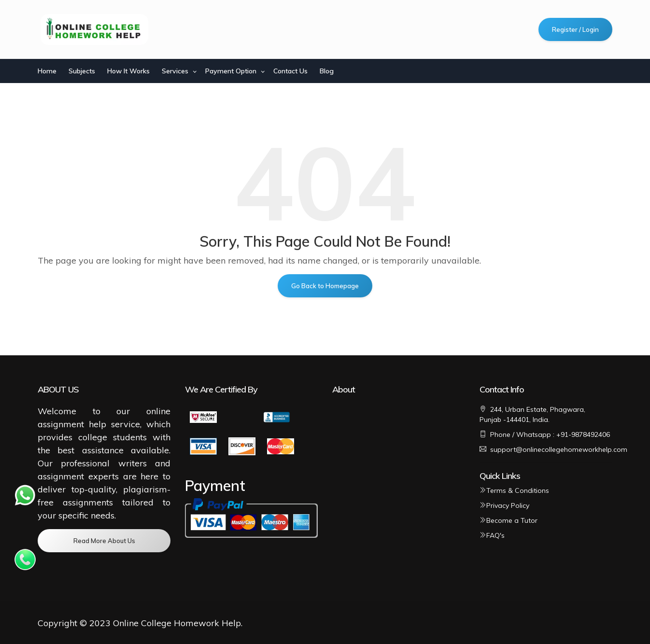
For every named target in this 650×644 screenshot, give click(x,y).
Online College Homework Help (177, 623)
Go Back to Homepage (325, 286)
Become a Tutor (509, 520)
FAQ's (492, 535)
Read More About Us (104, 541)
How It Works (128, 71)
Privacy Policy (504, 505)
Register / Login (575, 29)
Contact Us (290, 71)
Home (47, 71)
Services (175, 71)
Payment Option (231, 71)
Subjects (82, 71)
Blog (327, 71)
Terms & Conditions (514, 490)
